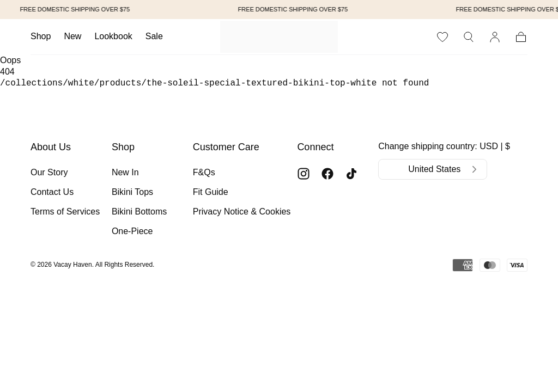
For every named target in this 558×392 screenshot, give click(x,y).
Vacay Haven (72, 265)
